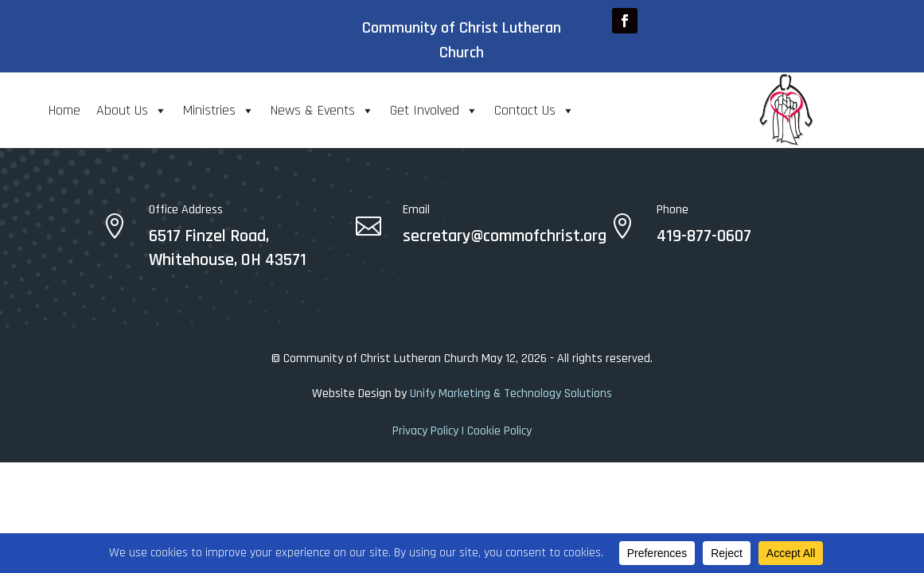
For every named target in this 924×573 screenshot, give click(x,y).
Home (64, 110)
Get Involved (434, 111)
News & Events (322, 111)
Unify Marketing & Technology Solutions (511, 394)
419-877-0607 (704, 236)
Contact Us (534, 111)
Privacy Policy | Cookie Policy (462, 431)
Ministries (219, 111)
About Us (132, 111)
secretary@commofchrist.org (505, 236)
